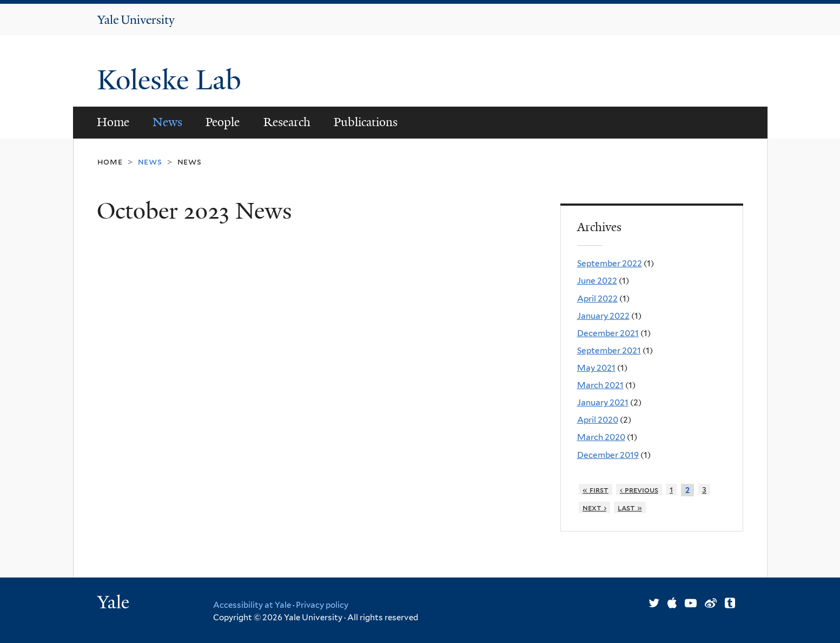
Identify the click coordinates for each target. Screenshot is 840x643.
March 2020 (601, 437)
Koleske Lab (173, 80)
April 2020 (598, 420)
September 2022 (610, 263)
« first (596, 490)
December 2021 (608, 333)
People (223, 122)
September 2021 (609, 350)
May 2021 (596, 368)
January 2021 (603, 402)
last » (630, 507)
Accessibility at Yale (252, 605)
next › (594, 507)
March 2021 (600, 385)
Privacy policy (322, 605)
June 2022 (597, 281)
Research (287, 122)
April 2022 (597, 298)
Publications (366, 122)
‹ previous (639, 490)
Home (113, 122)
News (167, 122)
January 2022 (603, 316)
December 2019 (608, 455)
